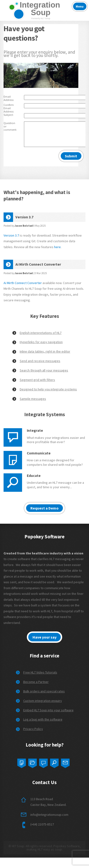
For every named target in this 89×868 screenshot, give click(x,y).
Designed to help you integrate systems (48, 389)
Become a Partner (36, 682)
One (22, 762)
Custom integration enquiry (43, 701)
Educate (34, 476)
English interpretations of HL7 (41, 333)
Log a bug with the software (43, 719)
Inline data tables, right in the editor (45, 351)
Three (43, 762)
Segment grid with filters (37, 380)
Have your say (44, 637)
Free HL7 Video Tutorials (40, 672)
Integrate (35, 430)
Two (33, 762)
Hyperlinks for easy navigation (41, 342)
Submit (71, 156)
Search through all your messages (44, 370)
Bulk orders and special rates (44, 691)
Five (65, 762)
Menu (80, 6)
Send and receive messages (40, 361)
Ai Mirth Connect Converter (23, 283)
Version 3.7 (11, 235)
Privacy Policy (33, 729)
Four (54, 762)
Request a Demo (44, 508)
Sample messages (33, 399)
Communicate (39, 453)
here (57, 247)
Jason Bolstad (24, 226)
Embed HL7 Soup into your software (48, 710)
